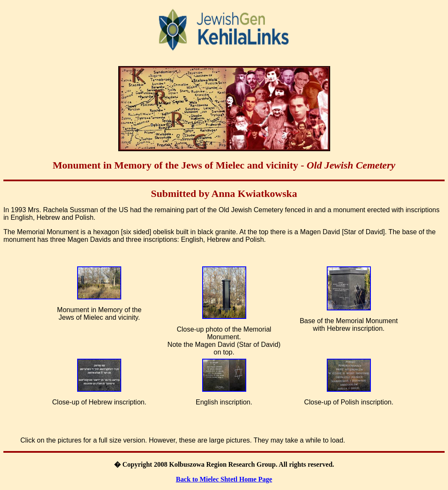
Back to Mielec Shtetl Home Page (224, 479)
